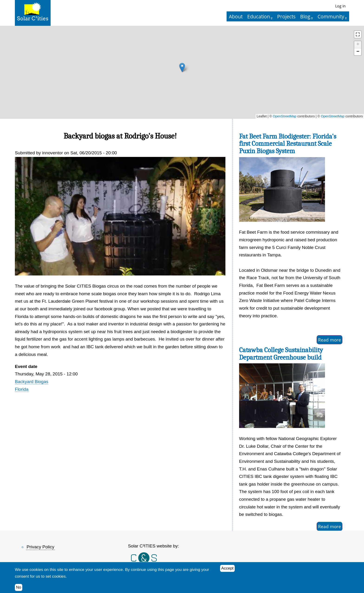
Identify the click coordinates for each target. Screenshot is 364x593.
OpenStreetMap (285, 116)
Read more (330, 340)
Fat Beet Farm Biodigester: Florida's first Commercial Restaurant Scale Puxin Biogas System (288, 144)
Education (259, 16)
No (19, 587)
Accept (227, 568)
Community (331, 16)
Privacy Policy (40, 547)
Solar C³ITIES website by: (153, 546)
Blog (305, 16)
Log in (340, 6)
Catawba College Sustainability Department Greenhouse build (281, 354)
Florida (22, 389)
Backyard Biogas (32, 382)
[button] (182, 68)
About (236, 16)
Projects (286, 16)
